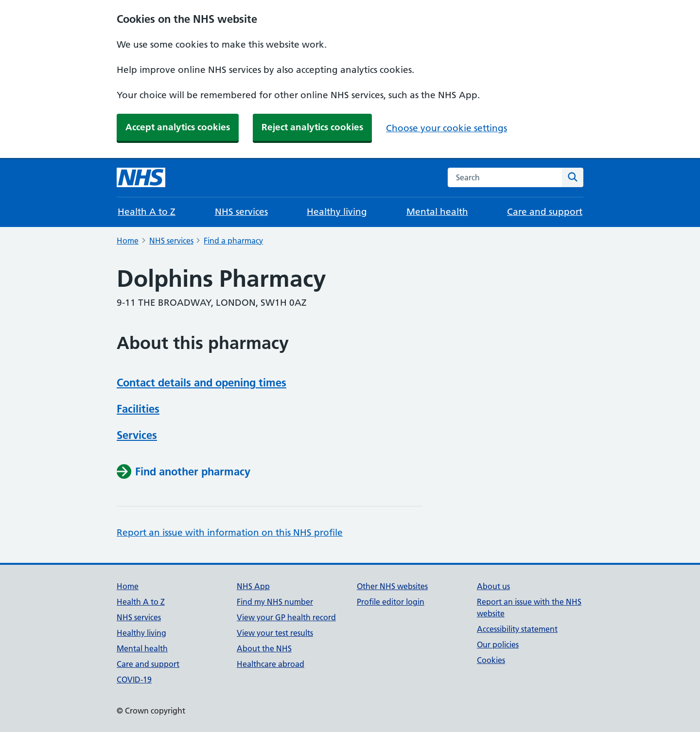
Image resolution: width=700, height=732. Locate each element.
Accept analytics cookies (178, 127)
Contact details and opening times (201, 383)
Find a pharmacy (233, 241)
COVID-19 (134, 680)
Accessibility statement (517, 629)
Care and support (545, 212)
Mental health (437, 212)
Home (128, 241)
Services (137, 435)
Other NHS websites (392, 586)
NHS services (241, 212)
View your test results (275, 633)
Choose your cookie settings (446, 128)
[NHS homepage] (141, 177)
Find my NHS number (275, 602)
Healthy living (337, 212)
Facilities (138, 409)
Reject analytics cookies (312, 127)
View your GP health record (286, 617)
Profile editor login (391, 602)
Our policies (498, 645)
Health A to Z (147, 212)
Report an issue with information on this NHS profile (230, 532)
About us (493, 586)
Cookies (491, 660)
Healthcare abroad (271, 664)
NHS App (253, 586)
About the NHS (264, 648)
